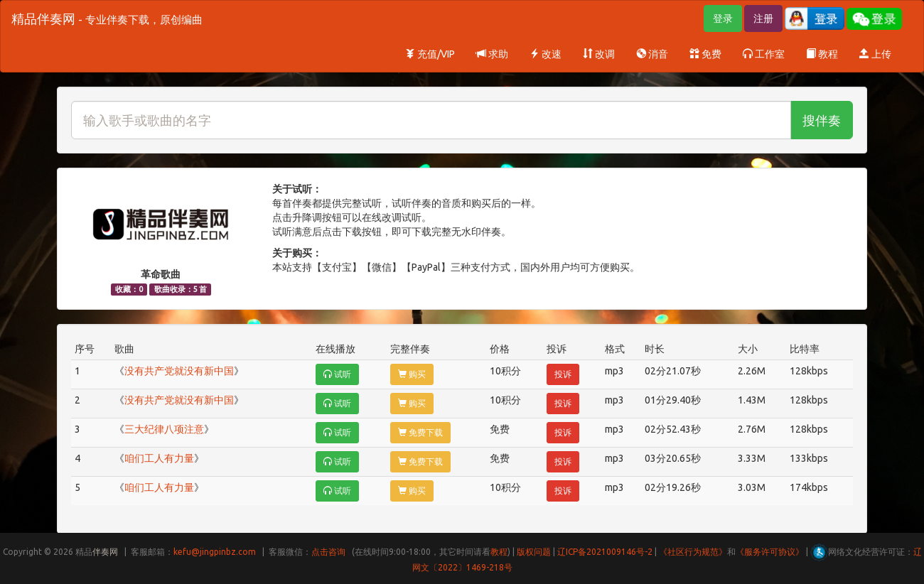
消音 (652, 54)
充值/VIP (430, 54)
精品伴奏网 (107, 18)
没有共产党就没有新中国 (179, 371)
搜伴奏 (822, 120)
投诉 (563, 374)
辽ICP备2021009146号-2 (605, 552)
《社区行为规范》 (693, 552)
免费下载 (420, 432)
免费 (705, 54)
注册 (763, 18)
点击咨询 (328, 552)
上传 (875, 54)
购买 (412, 374)
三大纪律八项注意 (164, 429)
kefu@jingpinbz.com (215, 552)
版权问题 (534, 552)
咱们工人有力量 (159, 458)
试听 (337, 374)
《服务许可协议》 (770, 552)
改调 (599, 54)
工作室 (764, 54)
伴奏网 (105, 552)
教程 (822, 54)
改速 (546, 54)
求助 (492, 54)
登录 (723, 18)
